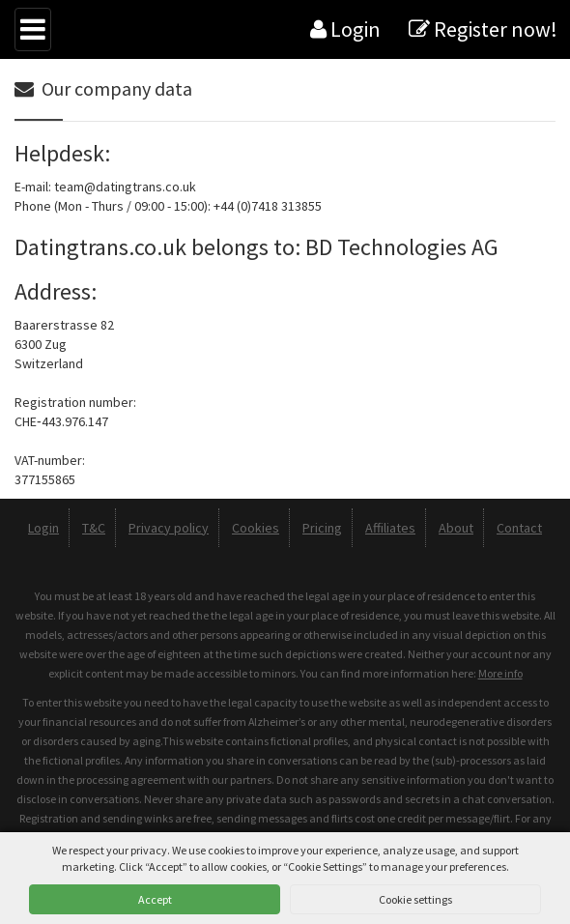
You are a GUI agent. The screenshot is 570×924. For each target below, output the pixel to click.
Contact (519, 528)
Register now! (483, 29)
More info (500, 673)
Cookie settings (415, 899)
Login (345, 29)
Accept (155, 899)
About (456, 528)
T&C (94, 528)
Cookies (256, 528)
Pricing (322, 528)
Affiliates (390, 528)
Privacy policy (169, 528)
